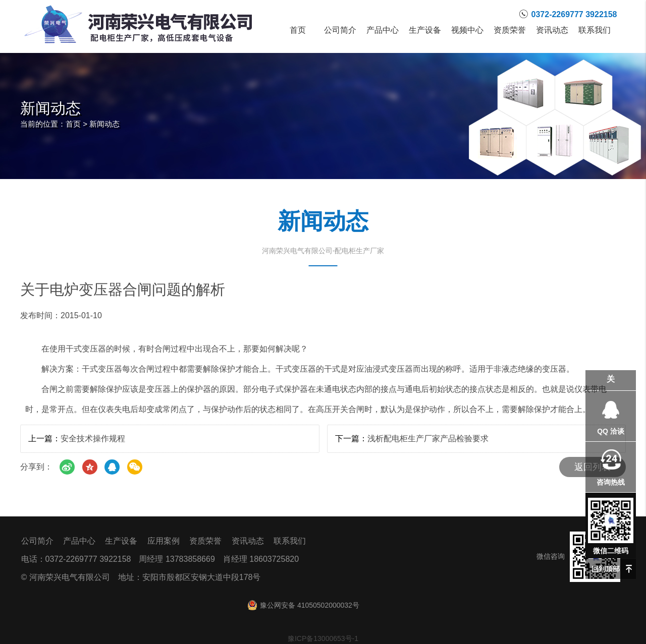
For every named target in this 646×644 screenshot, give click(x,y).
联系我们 (595, 30)
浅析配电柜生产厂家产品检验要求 (428, 438)
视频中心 (467, 30)
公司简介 (340, 30)
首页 (298, 30)
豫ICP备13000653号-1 (323, 638)
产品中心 (383, 30)
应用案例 (164, 541)
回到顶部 (606, 569)
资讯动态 (552, 30)
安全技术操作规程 (93, 438)
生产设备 (425, 30)
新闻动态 (104, 124)
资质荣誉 (510, 30)
